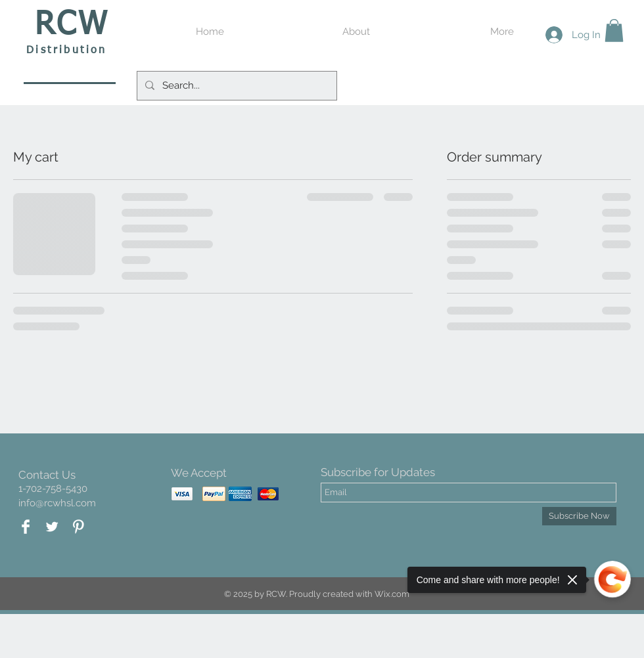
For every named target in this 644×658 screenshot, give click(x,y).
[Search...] (236, 86)
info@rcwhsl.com (57, 503)
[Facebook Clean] (26, 527)
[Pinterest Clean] (78, 527)
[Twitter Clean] (52, 527)
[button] (614, 31)
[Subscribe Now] (579, 516)
